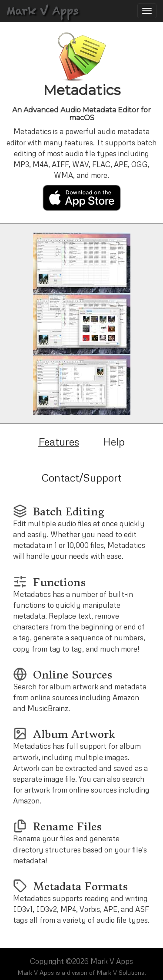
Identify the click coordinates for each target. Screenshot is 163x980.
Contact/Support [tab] (82, 477)
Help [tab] (114, 441)
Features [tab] (59, 441)
